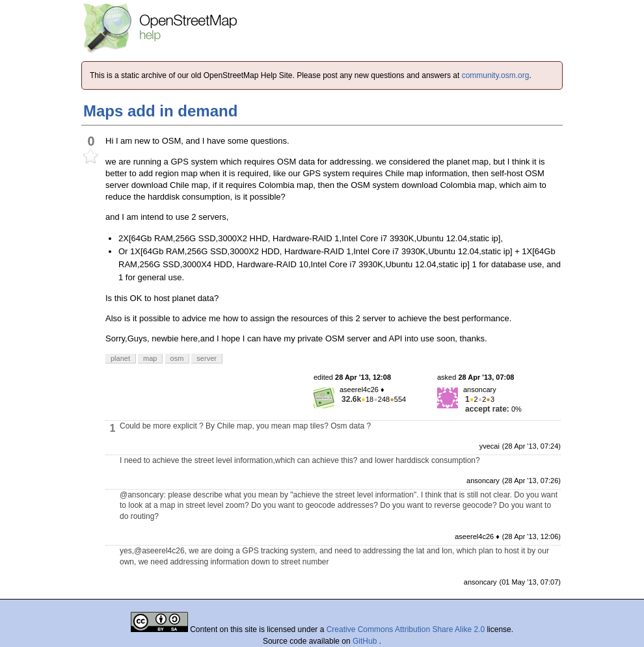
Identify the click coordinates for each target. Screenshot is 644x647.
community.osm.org (496, 75)
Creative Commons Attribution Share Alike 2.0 (406, 629)
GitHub (366, 641)
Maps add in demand (160, 111)
